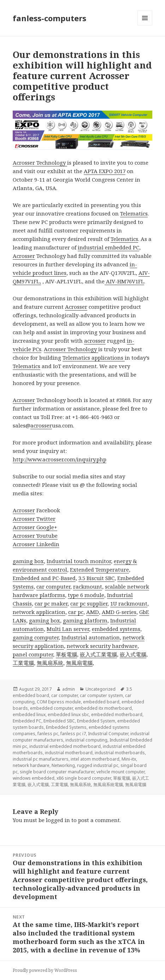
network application (39, 612)
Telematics (134, 213)
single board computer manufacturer (57, 772)
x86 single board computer (84, 778)
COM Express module (59, 702)
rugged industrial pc (98, 765)
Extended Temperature (99, 569)
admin (69, 689)
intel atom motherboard (95, 759)
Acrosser (24, 256)
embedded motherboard (117, 715)
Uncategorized (101, 689)
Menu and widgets (145, 25)
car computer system (101, 695)
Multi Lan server (68, 629)
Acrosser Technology (40, 163)
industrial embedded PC (108, 247)
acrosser (95, 341)
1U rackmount (129, 603)
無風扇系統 (50, 663)
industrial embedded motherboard (65, 746)
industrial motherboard (69, 753)
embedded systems (116, 629)
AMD (93, 612)
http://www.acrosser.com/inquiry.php (60, 459)
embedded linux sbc (68, 715)
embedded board (101, 702)
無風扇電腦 (79, 663)
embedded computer (51, 708)
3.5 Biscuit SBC (96, 578)
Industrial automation (91, 637)
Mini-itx (129, 759)
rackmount (88, 586)
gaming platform (85, 620)
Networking (63, 765)
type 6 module (86, 595)
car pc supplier (89, 603)
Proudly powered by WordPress (45, 970)
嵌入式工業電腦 (98, 654)
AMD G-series (119, 612)
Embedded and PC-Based (44, 578)
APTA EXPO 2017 (105, 171)
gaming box (28, 561)
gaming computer (36, 637)
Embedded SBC (59, 721)
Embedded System (96, 721)
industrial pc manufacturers (41, 759)
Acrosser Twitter (34, 519)
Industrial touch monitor (79, 561)
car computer (53, 586)
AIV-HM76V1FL (124, 281)
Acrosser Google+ (35, 527)
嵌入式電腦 (133, 654)
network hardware (31, 765)
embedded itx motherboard (103, 708)
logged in (58, 820)
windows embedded (34, 778)
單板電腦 (66, 654)
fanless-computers (49, 18)
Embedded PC (27, 721)
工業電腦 (23, 663)
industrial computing (86, 740)
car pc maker (51, 603)
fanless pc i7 (73, 734)
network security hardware (102, 646)
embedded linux (29, 715)
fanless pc (48, 734)
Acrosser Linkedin (36, 544)
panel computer (33, 654)
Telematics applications (94, 358)
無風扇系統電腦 (108, 784)
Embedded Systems (66, 727)
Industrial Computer (108, 734)
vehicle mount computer (120, 772)
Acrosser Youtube (35, 536)
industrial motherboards (120, 753)
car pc (76, 612)
